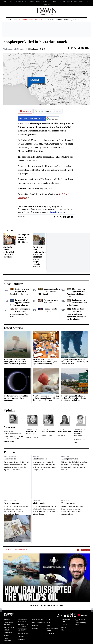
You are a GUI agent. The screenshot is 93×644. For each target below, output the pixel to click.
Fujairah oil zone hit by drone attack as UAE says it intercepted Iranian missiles (75, 362)
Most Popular (13, 284)
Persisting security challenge (78, 434)
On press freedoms (12, 503)
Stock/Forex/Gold (39, 623)
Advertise (62, 1)
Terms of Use (8, 633)
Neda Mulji (62, 436)
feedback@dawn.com (56, 212)
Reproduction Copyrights (23, 625)
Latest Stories (13, 328)
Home (9, 20)
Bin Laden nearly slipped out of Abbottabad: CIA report (19, 291)
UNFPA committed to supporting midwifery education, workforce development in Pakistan (46, 398)
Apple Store (64, 194)
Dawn (48, 620)
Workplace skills (65, 431)
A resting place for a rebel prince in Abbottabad (49, 291)
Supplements (78, 1)
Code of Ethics (9, 627)
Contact (7, 620)
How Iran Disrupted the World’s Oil (47, 605)
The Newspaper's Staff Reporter (14, 49)
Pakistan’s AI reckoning (31, 433)
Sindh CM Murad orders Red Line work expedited (9, 252)
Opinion (59, 20)
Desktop (35, 628)
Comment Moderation (8, 639)
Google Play (23, 198)
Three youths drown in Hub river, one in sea (24, 238)
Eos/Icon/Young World (66, 621)
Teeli (62, 630)
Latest (15, 20)
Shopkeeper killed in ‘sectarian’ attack (35, 42)
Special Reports (52, 628)
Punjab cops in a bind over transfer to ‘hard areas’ (77, 303)
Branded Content (24, 634)
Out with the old (48, 431)
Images (32, 1)
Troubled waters (68, 503)
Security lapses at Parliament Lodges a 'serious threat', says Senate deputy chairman (74, 398)
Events (70, 1)
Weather (35, 625)
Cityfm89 (64, 624)
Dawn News (50, 634)
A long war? (10, 427)
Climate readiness (40, 459)
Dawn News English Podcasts (16, 549)
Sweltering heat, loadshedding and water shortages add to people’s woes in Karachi (39, 257)
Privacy (6, 636)
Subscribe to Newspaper (23, 621)
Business (67, 20)
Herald (39, 1)
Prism (48, 623)
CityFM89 (54, 1)
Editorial (10, 452)
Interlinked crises (11, 459)
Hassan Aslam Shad (33, 438)
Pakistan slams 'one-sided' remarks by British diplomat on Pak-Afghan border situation (76, 314)
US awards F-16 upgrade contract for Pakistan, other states (20, 303)
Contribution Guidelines (8, 624)
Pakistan (51, 20)
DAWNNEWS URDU (22, 1)
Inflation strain (39, 503)
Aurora (46, 1)
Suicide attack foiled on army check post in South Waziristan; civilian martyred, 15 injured (16, 362)
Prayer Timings (37, 620)
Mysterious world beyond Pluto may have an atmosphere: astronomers (17, 398)
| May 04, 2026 (46, 15)
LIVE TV (12, 1)
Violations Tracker (26, 20)
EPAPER (5, 1)
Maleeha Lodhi (9, 431)
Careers (87, 1)
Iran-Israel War (40, 20)
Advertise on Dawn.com (23, 630)
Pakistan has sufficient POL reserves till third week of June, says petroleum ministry (45, 362)
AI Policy (7, 630)
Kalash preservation (70, 459)
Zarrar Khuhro (47, 436)
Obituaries (46, 4)
